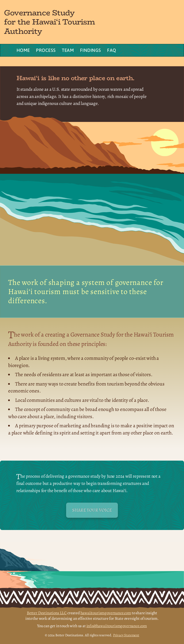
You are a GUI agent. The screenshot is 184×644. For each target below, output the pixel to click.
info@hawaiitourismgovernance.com (117, 626)
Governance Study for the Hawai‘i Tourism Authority (50, 22)
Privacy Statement (126, 635)
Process (46, 50)
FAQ (112, 50)
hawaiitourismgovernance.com (106, 613)
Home (23, 50)
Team (68, 50)
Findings (91, 50)
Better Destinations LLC (47, 613)
